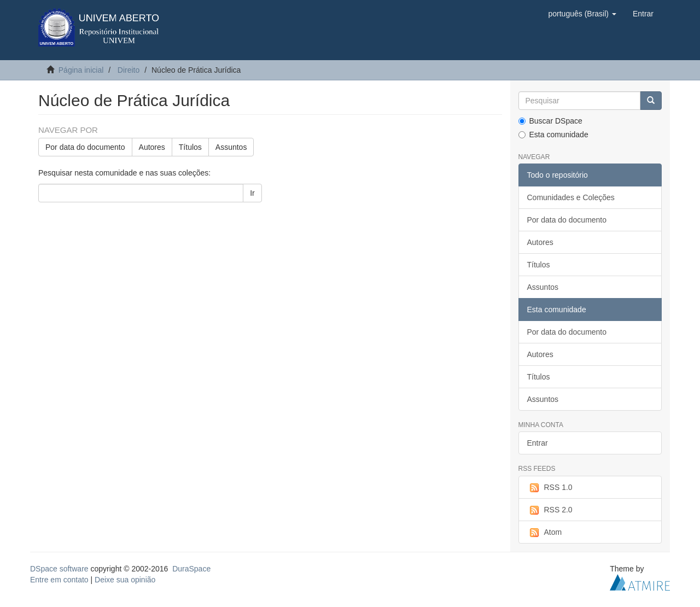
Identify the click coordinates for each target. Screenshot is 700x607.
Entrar (538, 443)
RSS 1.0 (550, 488)
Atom (545, 533)
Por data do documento (85, 147)
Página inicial (81, 70)
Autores (152, 147)
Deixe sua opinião (125, 580)
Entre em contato (59, 580)
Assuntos (231, 147)
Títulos (190, 147)
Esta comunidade (553, 135)
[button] (582, 14)
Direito (129, 70)
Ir (252, 193)
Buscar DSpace (550, 121)
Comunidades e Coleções (571, 197)
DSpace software (59, 569)
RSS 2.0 (550, 510)
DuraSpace (191, 569)
